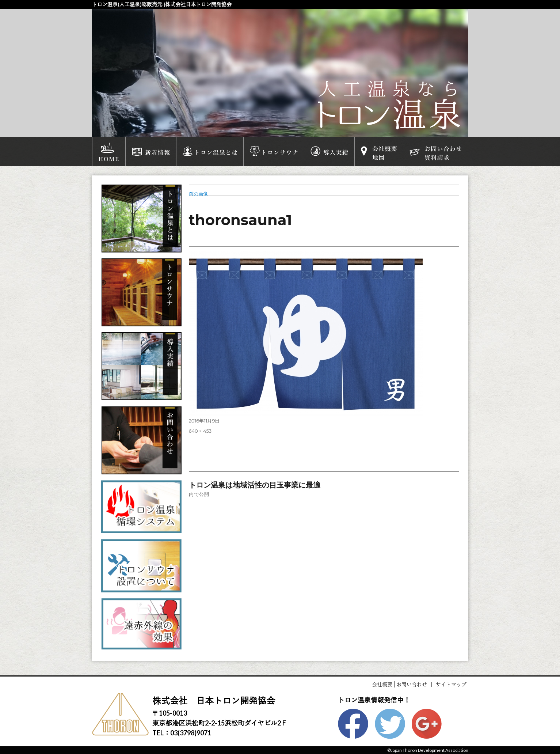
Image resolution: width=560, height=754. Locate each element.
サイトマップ (451, 684)
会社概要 (382, 684)
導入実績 (329, 152)
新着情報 (151, 152)
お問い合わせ (412, 684)
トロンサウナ (274, 152)
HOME (109, 152)
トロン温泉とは (210, 152)
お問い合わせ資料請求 (435, 152)
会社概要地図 (379, 152)
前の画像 (198, 194)
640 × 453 (200, 431)
